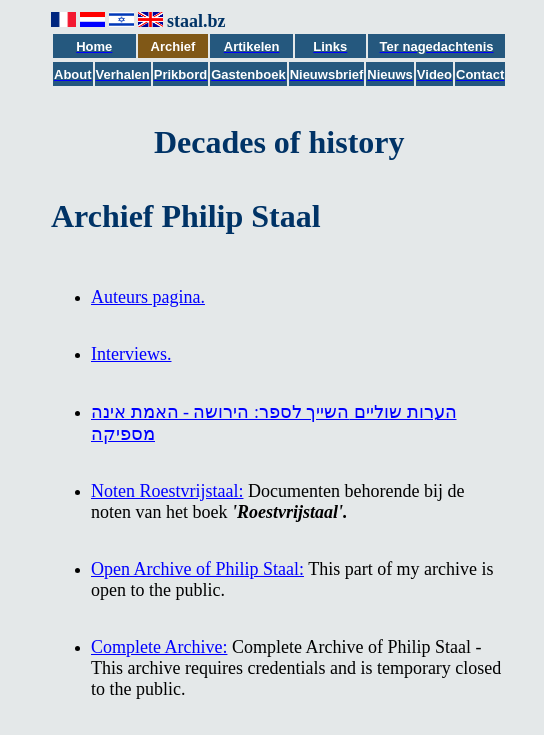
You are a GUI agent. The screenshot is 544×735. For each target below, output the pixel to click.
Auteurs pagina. (148, 297)
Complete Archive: (159, 647)
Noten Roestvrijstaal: (167, 491)
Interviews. (131, 354)
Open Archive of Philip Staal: (197, 569)
